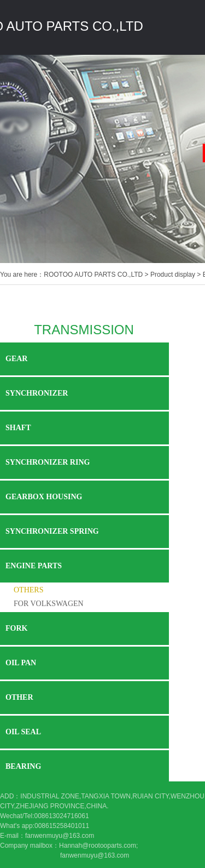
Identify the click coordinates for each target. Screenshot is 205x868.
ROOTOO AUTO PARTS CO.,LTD (93, 275)
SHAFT (18, 428)
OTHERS (28, 590)
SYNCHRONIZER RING (48, 462)
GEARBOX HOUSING (44, 497)
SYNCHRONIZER (37, 393)
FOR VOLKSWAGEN (49, 604)
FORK (16, 628)
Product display (173, 275)
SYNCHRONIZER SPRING (52, 531)
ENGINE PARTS (34, 566)
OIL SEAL (23, 732)
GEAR (16, 359)
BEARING (23, 766)
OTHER (19, 697)
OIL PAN (21, 663)
